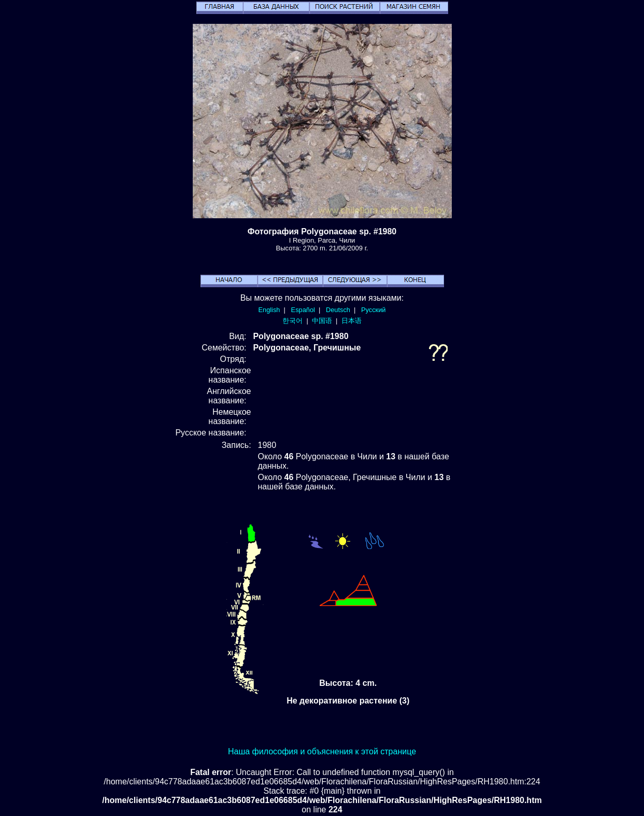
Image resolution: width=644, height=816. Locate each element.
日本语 (352, 321)
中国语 (322, 321)
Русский (373, 310)
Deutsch (338, 310)
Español (303, 310)
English (269, 310)
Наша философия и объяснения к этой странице (322, 751)
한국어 (292, 321)
